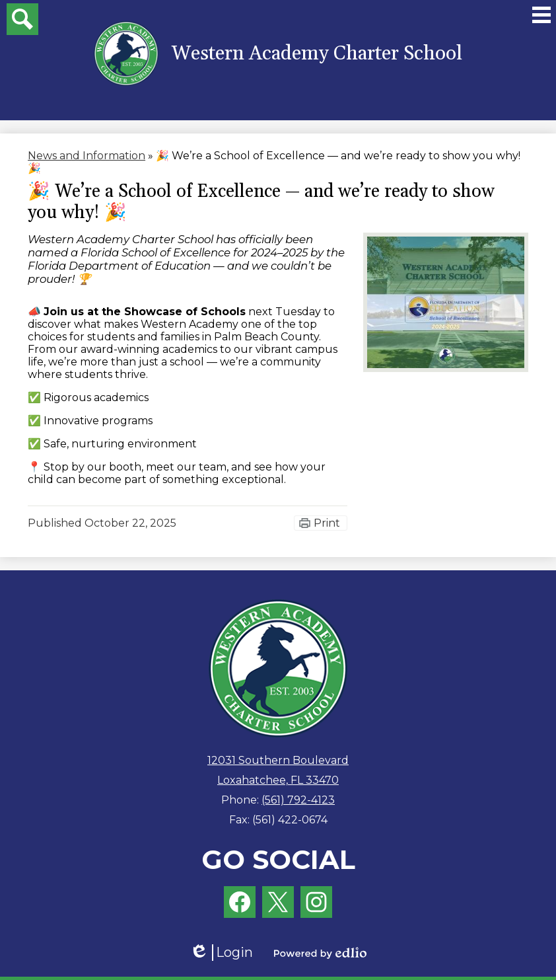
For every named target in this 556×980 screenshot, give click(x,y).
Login (221, 953)
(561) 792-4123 (298, 800)
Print (327, 523)
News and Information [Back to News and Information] (87, 156)
